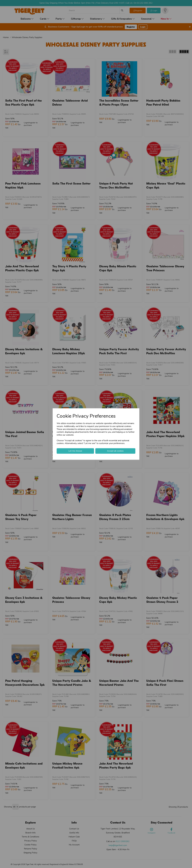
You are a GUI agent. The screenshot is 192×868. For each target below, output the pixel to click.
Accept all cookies (115, 451)
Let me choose (75, 451)
